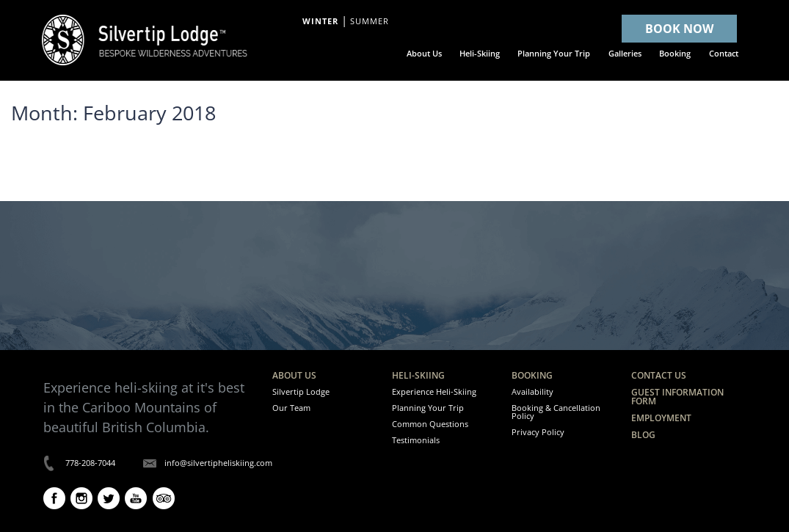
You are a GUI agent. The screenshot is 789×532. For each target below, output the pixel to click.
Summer (370, 21)
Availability (532, 391)
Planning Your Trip (428, 408)
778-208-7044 (90, 463)
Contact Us (659, 375)
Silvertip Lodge (301, 391)
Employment (661, 418)
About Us (294, 375)
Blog (643, 435)
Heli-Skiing (418, 375)
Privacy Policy (538, 432)
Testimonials (416, 440)
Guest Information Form (677, 397)
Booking (532, 375)
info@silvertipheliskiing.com (218, 463)
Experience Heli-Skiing (434, 391)
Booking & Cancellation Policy (556, 412)
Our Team (291, 408)
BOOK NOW (679, 29)
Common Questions (430, 424)
